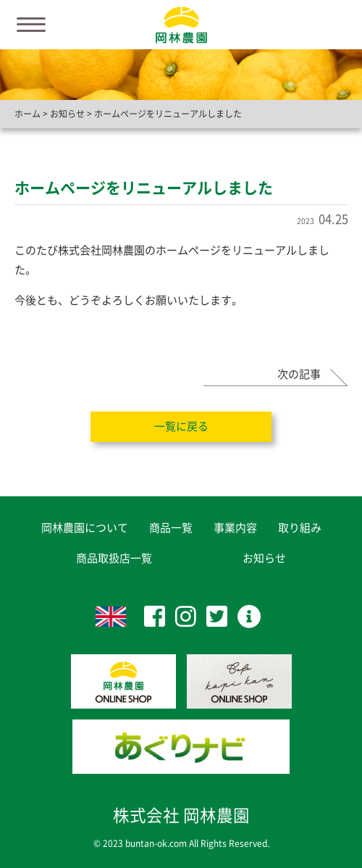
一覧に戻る (181, 426)
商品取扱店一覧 (114, 558)
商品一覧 (171, 528)
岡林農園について (85, 528)
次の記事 (299, 374)
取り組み (300, 528)
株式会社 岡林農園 (181, 815)
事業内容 (235, 528)
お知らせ (264, 558)
